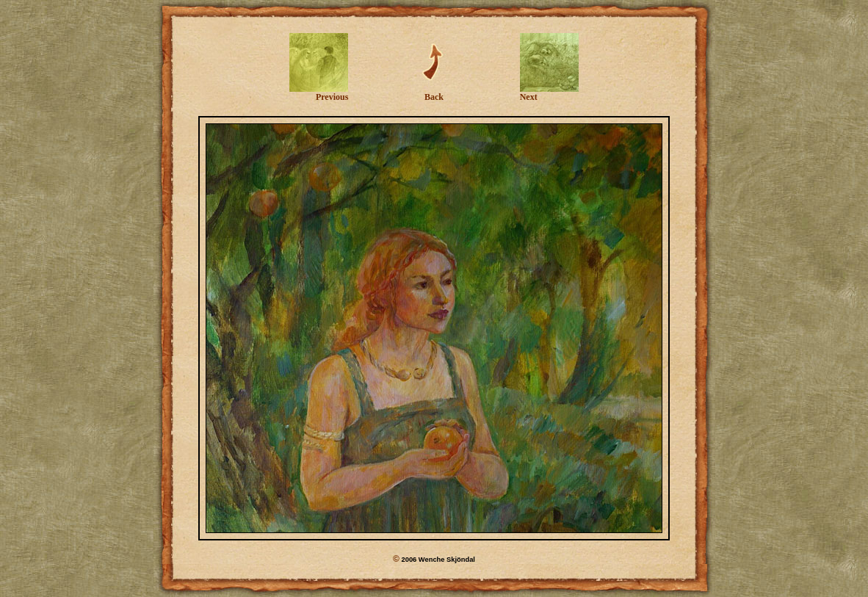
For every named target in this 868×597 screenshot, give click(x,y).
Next (549, 93)
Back (434, 93)
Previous (319, 93)
